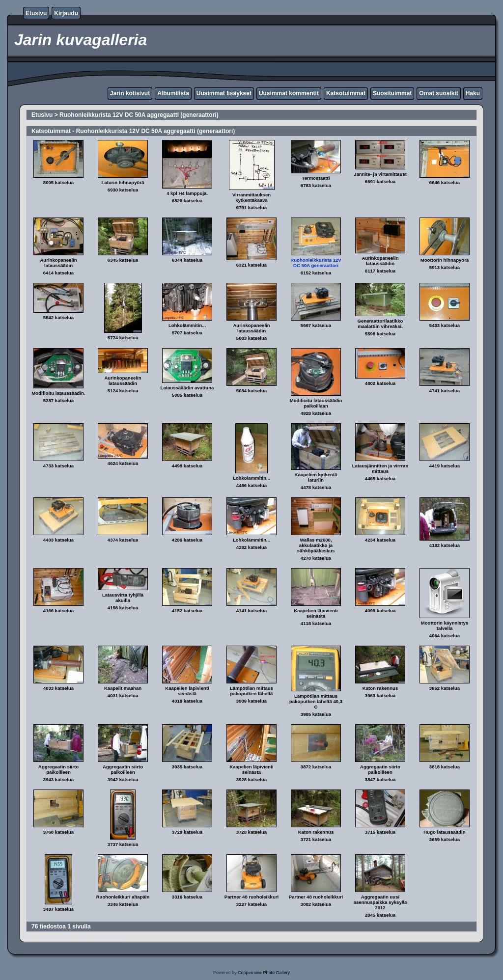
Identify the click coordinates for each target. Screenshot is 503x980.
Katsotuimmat (346, 93)
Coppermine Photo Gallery (264, 973)
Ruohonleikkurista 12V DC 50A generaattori (316, 263)
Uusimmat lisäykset (224, 93)
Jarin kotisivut (130, 93)
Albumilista (173, 93)
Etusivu (36, 13)
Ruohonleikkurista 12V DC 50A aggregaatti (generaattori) (139, 115)
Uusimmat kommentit (289, 93)
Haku (473, 93)
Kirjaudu (66, 13)
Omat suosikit (438, 93)
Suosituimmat (392, 93)
